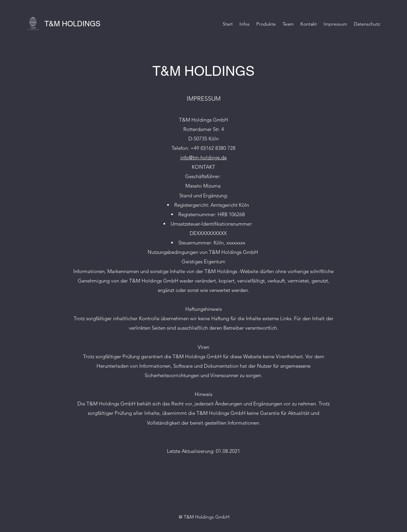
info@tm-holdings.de (203, 157)
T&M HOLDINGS (72, 24)
